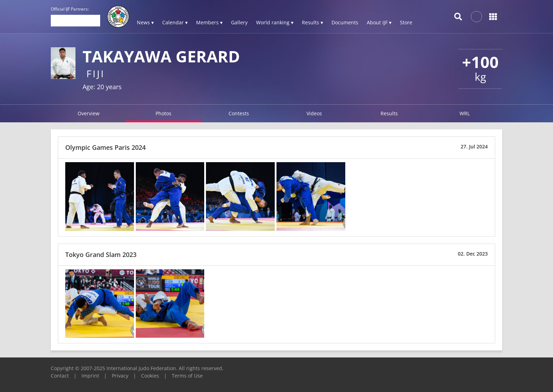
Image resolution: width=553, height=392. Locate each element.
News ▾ (145, 22)
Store (406, 22)
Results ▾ (312, 22)
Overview (89, 113)
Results (389, 113)
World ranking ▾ (275, 22)
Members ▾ (209, 22)
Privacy (120, 376)
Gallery (239, 22)
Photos (163, 113)
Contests (239, 113)
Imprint (90, 376)
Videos (314, 113)
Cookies (150, 376)
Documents (345, 22)
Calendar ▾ (175, 22)
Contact (60, 376)
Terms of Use (187, 376)
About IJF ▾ (379, 22)
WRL (465, 113)
